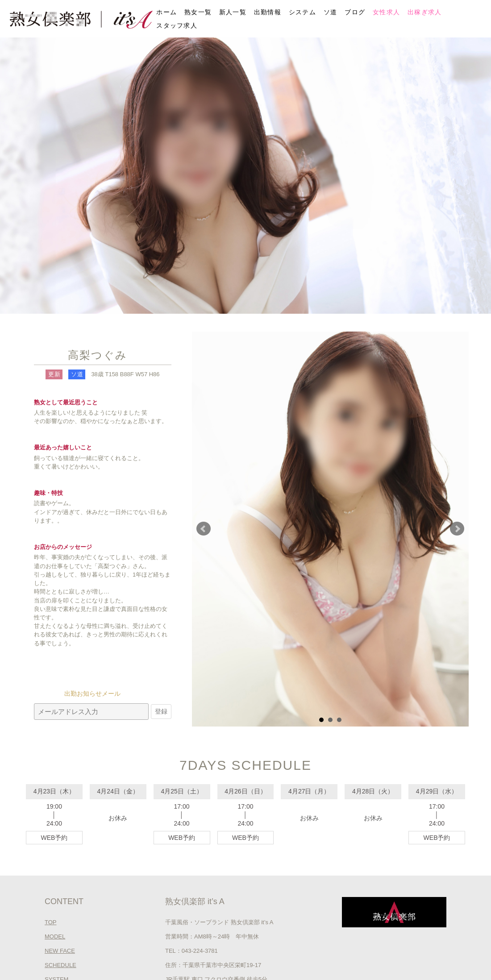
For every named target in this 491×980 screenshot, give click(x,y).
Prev (204, 529)
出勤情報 (268, 12)
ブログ (355, 12)
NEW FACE (60, 951)
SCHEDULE (60, 965)
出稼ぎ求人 (425, 12)
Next (457, 529)
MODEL (55, 936)
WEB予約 (54, 838)
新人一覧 (233, 12)
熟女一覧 (198, 12)
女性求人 (386, 12)
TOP (51, 922)
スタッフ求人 (177, 25)
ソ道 (331, 12)
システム (302, 12)
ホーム (166, 12)
